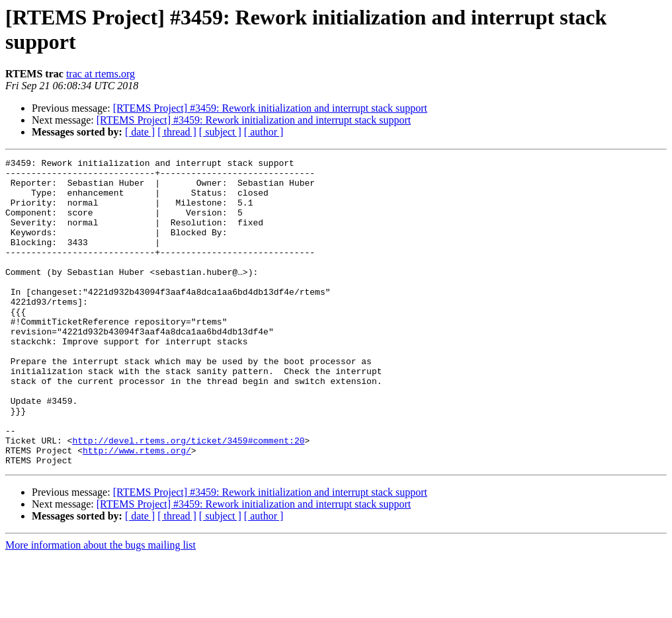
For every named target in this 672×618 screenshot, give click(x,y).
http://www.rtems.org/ (137, 510)
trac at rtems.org (101, 74)
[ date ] (140, 132)
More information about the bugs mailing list (101, 606)
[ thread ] (177, 132)
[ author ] (264, 132)
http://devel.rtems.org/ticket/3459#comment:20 (188, 498)
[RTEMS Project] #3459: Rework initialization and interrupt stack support (270, 108)
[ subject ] (220, 132)
